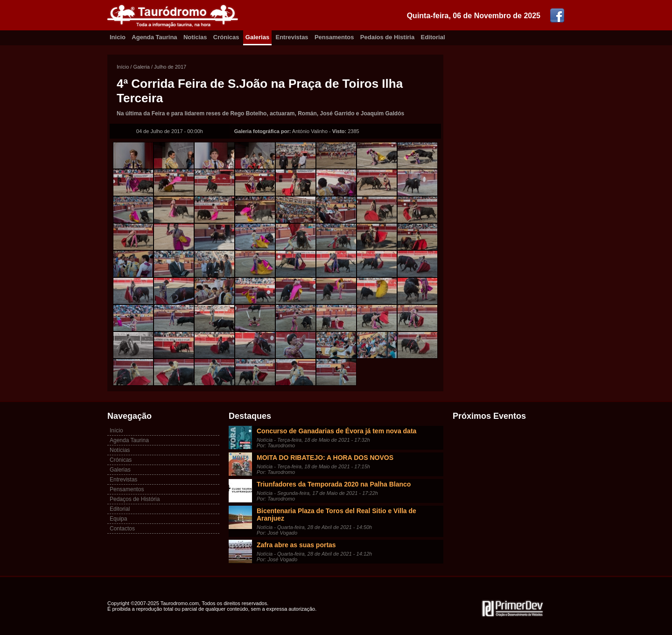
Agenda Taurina (154, 37)
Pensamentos (334, 37)
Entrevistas (292, 37)
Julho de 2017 (170, 67)
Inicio (118, 37)
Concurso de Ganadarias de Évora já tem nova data (336, 431)
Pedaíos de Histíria (387, 37)
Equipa (118, 519)
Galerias (257, 37)
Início (123, 67)
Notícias (195, 37)
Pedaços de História (135, 499)
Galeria (141, 67)
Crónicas (226, 37)
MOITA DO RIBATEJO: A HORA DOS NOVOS (325, 458)
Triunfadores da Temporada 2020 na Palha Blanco (334, 484)
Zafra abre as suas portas (296, 545)
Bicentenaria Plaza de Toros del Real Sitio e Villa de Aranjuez (336, 515)
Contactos (122, 529)
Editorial (433, 37)
